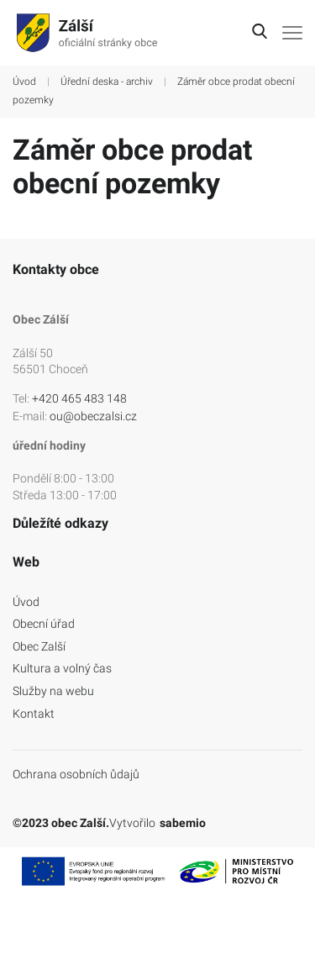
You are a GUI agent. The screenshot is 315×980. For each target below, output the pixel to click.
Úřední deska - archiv (107, 82)
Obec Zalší (39, 646)
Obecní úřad (44, 624)
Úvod (24, 82)
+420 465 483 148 (79, 398)
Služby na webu (53, 691)
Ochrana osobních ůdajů (76, 774)
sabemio (183, 823)
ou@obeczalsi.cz (93, 416)
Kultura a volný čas (62, 668)
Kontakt (34, 714)
